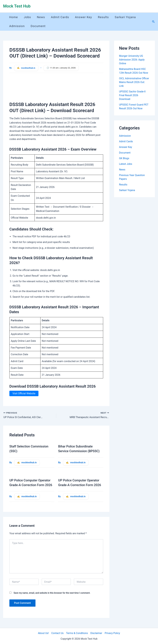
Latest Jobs (126, 164)
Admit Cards (60, 17)
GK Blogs (124, 158)
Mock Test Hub (17, 6)
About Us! (43, 633)
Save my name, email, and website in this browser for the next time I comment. (52, 593)
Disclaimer (96, 633)
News (41, 17)
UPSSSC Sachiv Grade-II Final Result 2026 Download (132, 95)
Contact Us (57, 633)
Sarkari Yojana (125, 17)
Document (38, 26)
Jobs (27, 17)
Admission (17, 26)
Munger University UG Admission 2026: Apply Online (132, 60)
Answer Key (83, 17)
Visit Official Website (24, 393)
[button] (153, 22)
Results (103, 17)
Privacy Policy (112, 633)
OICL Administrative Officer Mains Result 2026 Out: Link (134, 82)
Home (14, 17)
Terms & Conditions (77, 633)
